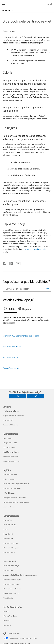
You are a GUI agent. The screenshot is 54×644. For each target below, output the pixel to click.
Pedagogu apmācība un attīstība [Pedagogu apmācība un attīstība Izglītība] (15, 498)
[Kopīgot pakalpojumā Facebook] (5, 263)
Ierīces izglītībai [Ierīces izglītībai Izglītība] (9, 479)
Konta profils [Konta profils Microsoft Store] (8, 438)
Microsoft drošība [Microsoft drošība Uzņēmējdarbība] (10, 525)
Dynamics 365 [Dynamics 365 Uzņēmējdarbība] (8, 534)
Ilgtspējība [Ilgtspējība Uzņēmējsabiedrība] (7, 625)
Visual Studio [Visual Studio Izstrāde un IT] (8, 598)
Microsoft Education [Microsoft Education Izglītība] (10, 474)
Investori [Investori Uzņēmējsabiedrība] (6, 621)
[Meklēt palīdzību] (10, 4)
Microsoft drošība (10, 357)
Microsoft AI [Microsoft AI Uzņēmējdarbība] (8, 520)
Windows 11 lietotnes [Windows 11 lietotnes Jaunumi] (11, 425)
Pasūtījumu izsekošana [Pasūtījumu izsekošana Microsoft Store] (11, 452)
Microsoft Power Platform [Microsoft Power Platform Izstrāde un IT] (12, 589)
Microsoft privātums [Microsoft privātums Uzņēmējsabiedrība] (10, 616)
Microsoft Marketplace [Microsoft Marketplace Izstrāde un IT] (11, 584)
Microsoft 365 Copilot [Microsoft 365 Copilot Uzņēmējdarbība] (11, 548)
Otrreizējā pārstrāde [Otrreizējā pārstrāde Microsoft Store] (11, 457)
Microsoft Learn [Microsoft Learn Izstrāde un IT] (9, 570)
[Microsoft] (27, 2)
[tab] (10, 309)
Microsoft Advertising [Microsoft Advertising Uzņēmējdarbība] (11, 543)
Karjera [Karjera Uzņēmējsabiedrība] (6, 611)
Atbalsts (6, 10)
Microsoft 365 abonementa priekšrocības (21, 336)
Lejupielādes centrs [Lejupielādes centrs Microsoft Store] (10, 443)
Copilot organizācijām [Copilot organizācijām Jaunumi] (11, 411)
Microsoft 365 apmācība (13, 346)
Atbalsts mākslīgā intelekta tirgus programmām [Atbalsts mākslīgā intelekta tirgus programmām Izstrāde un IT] (20, 575)
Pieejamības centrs (11, 368)
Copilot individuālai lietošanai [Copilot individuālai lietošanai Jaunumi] (14, 416)
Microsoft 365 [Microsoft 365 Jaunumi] (8, 420)
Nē (36, 396)
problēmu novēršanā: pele (34, 249)
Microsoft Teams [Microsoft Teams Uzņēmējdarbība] (9, 552)
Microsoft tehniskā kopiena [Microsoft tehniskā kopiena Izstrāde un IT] (13, 580)
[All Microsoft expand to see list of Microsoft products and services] (4, 4)
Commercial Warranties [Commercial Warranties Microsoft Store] (12, 461)
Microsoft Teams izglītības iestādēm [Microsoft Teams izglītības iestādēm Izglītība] (16, 484)
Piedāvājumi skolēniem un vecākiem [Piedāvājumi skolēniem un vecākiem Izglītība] (16, 502)
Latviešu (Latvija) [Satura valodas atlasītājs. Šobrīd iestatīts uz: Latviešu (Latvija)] (14, 633)
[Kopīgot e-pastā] (17, 263)
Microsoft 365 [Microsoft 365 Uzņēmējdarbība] (8, 539)
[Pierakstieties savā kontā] (49, 4)
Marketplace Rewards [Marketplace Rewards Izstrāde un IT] (11, 593)
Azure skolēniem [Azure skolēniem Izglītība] (9, 507)
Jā (18, 396)
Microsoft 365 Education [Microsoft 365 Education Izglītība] (12, 488)
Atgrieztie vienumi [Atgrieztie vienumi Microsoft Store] (10, 447)
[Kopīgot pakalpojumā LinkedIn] (10, 263)
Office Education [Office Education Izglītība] (9, 493)
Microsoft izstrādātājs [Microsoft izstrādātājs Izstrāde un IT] (11, 566)
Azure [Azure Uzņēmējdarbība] (5, 529)
